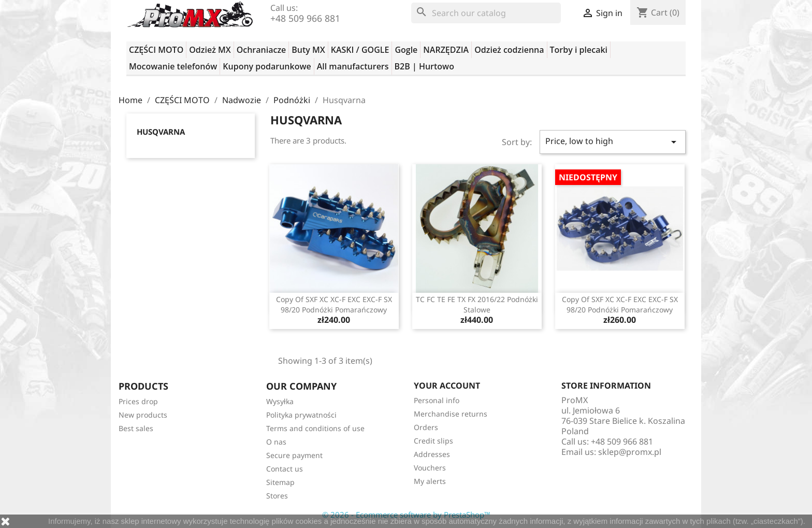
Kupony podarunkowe (267, 66)
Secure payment (294, 455)
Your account (447, 386)
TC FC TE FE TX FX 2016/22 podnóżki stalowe (477, 304)
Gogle (406, 50)
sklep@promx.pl (630, 452)
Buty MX (308, 50)
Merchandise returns (451, 414)
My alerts (430, 481)
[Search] (486, 13)
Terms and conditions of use (315, 428)
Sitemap (280, 482)
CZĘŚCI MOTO (156, 50)
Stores (277, 496)
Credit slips (433, 441)
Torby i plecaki (579, 50)
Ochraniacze (262, 50)
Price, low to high (613, 142)
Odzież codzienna (509, 50)
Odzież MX (210, 50)
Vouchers (430, 468)
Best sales (136, 428)
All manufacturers (353, 66)
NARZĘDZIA (446, 50)
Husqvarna (161, 132)
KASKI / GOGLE (360, 50)
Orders (426, 427)
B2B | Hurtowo (424, 66)
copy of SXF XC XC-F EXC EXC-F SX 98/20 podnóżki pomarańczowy (334, 304)
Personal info (437, 400)
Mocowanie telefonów (173, 66)
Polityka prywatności (301, 415)
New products (143, 415)
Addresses (432, 454)
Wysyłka (280, 401)
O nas (276, 442)
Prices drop (138, 401)
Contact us (285, 469)
